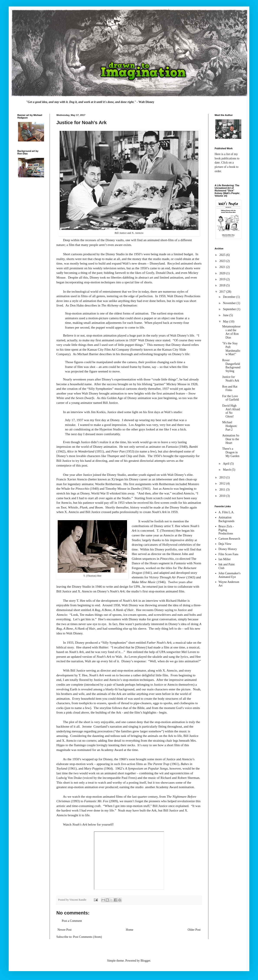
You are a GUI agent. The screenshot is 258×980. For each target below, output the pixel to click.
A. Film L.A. (226, 512)
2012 (223, 484)
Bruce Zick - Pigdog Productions (226, 530)
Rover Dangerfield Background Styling (231, 366)
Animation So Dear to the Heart (231, 439)
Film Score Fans (229, 554)
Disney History (228, 549)
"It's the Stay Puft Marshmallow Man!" (231, 349)
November (230, 303)
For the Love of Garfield (231, 398)
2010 (223, 496)
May (226, 322)
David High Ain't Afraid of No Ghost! (231, 411)
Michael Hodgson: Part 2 (230, 426)
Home (130, 930)
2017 (223, 292)
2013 (223, 477)
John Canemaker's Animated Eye (230, 575)
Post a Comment (72, 921)
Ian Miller (225, 559)
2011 (223, 490)
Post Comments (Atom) (87, 937)
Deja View (225, 544)
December (229, 297)
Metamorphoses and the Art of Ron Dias (231, 332)
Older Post (194, 930)
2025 (223, 255)
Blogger (145, 961)
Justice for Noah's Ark (231, 379)
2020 (223, 273)
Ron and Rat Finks (230, 388)
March (227, 470)
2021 (223, 267)
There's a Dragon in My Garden (231, 452)
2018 (223, 285)
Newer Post (64, 930)
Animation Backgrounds (227, 519)
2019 (223, 279)
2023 (223, 261)
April (226, 464)
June (226, 315)
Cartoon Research (229, 539)
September (230, 309)
